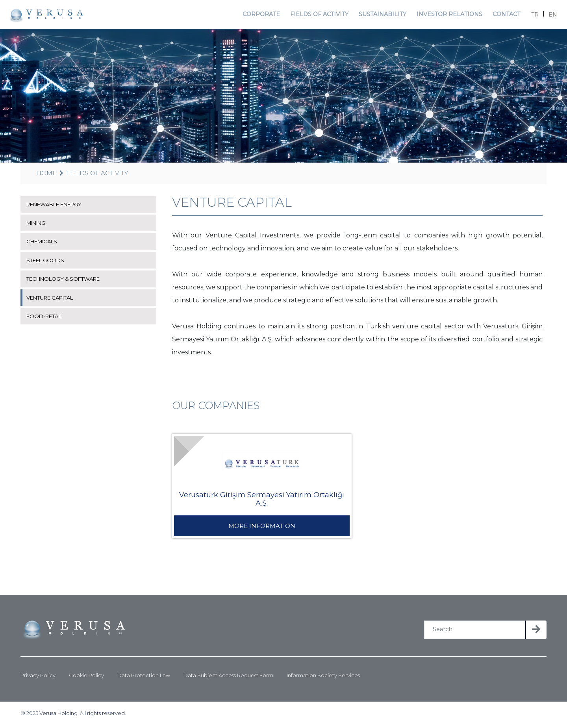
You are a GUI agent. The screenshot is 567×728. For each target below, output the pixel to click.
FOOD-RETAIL (46, 319)
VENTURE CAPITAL (52, 300)
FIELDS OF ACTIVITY (320, 16)
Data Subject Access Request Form (228, 678)
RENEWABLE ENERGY (58, 207)
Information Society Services (323, 678)
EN (549, 16)
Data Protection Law (144, 678)
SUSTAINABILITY (381, 16)
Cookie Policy (86, 678)
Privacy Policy (38, 678)
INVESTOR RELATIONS (445, 16)
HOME (46, 176)
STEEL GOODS (47, 263)
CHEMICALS (44, 244)
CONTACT (501, 16)
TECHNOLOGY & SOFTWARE (66, 282)
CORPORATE (263, 16)
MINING (38, 226)
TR (531, 16)
